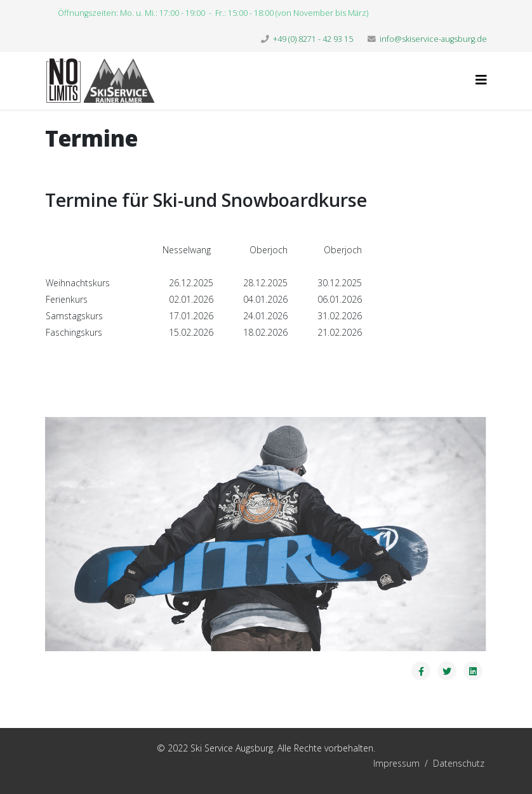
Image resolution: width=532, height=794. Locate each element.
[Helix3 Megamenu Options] (481, 80)
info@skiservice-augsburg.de (433, 39)
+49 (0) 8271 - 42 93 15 (313, 39)
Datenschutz (459, 763)
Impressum (334, 763)
